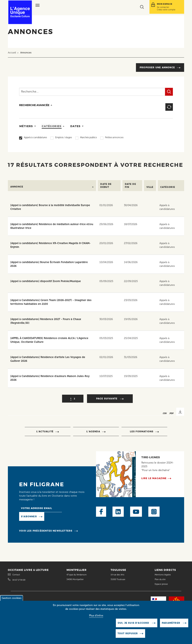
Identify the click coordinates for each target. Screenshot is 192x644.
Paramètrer (171, 623)
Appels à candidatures (35, 138)
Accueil (12, 53)
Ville (150, 187)
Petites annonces (114, 138)
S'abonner (29, 516)
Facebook (101, 512)
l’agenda (93, 431)
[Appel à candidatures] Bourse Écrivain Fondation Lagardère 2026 (49, 264)
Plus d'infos (96, 616)
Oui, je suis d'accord (134, 623)
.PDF (171, 413)
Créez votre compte (166, 10)
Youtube (136, 512)
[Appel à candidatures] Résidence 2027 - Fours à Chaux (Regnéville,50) (46, 321)
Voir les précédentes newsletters (46, 531)
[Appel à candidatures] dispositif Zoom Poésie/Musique (46, 281)
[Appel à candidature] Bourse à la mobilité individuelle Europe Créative (50, 207)
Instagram (154, 512)
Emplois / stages (63, 138)
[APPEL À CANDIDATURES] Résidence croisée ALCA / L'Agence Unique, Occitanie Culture (49, 340)
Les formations (142, 431)
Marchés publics (88, 138)
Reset (169, 107)
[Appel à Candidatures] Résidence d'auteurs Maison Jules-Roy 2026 (50, 378)
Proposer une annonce (157, 67)
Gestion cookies (12, 599)
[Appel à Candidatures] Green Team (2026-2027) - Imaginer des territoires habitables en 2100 (51, 302)
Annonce (17, 187)
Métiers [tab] (26, 126)
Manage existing (57, 516)
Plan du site (160, 579)
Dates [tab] (75, 126)
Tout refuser (128, 634)
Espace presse (161, 584)
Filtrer (169, 92)
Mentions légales (163, 575)
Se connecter (163, 7)
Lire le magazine (154, 478)
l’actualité (45, 431)
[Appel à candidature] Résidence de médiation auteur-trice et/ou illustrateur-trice (52, 226)
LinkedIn (118, 512)
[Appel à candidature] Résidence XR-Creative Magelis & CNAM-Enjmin (50, 245)
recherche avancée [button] (34, 105)
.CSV (165, 413)
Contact (16, 575)
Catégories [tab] (52, 126)
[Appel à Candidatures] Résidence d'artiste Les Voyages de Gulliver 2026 (48, 359)
